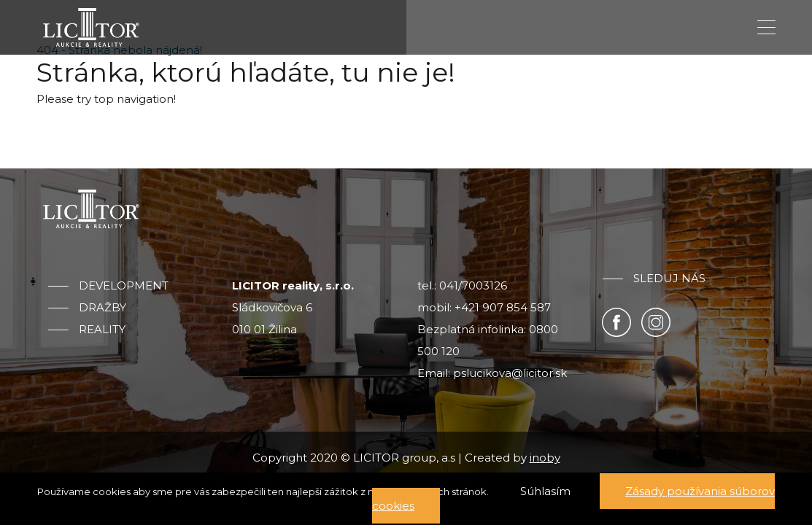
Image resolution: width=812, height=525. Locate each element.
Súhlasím (545, 491)
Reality (102, 330)
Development (124, 286)
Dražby (103, 308)
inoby (545, 458)
